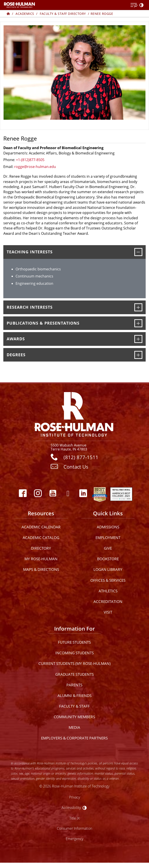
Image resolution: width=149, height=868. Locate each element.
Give (108, 548)
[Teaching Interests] (138, 252)
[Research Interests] (138, 307)
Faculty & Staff (74, 706)
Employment (108, 538)
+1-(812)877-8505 (30, 160)
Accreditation (108, 601)
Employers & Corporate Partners (74, 738)
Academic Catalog (41, 538)
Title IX (74, 818)
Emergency (74, 839)
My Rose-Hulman (41, 559)
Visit (108, 612)
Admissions (108, 527)
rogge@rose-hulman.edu (35, 167)
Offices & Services (108, 580)
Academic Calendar (41, 527)
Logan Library (108, 569)
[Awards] (138, 339)
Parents (74, 685)
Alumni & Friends (74, 696)
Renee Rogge (102, 14)
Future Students (74, 642)
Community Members (74, 717)
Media (74, 727)
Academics (25, 14)
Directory (41, 548)
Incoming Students (74, 653)
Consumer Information (74, 828)
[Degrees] (138, 355)
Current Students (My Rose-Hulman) (74, 663)
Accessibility (71, 807)
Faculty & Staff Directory (63, 14)
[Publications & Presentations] (138, 323)
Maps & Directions (41, 569)
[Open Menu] (134, 5)
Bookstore (108, 559)
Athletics (108, 591)
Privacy (74, 797)
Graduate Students (74, 674)
